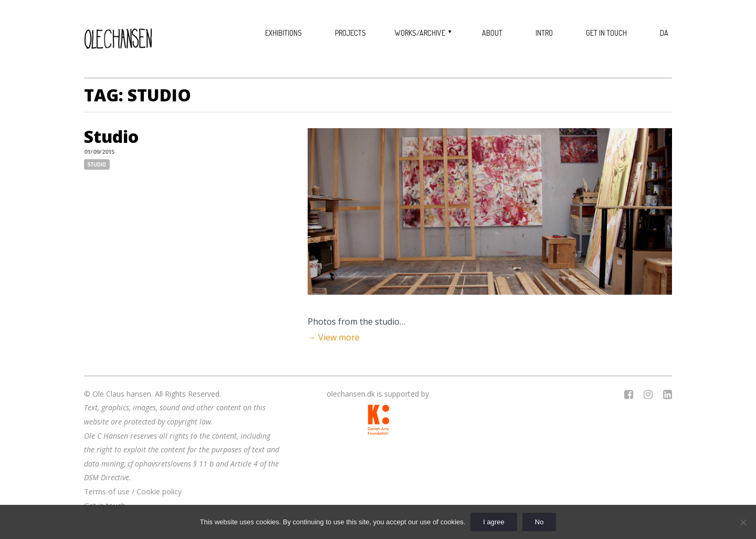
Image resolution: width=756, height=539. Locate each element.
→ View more (334, 337)
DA (664, 33)
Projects (350, 33)
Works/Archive (420, 33)
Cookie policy (159, 491)
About (492, 33)
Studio (111, 136)
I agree (493, 522)
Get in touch (606, 33)
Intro (544, 33)
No (539, 522)
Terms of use (107, 491)
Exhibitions (283, 33)
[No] (743, 522)
